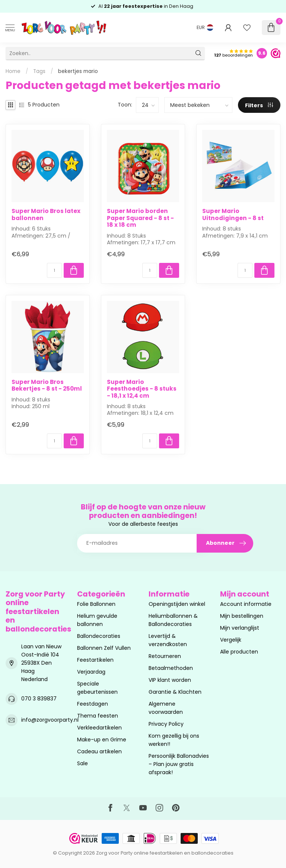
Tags (39, 71)
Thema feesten (98, 716)
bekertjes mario (78, 71)
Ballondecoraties (99, 636)
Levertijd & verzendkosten (168, 640)
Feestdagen (93, 704)
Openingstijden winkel (177, 604)
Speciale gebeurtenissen (97, 688)
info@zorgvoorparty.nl (50, 720)
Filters (259, 105)
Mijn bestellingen (242, 616)
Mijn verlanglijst (240, 628)
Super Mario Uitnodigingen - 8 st (233, 215)
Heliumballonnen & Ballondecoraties (173, 620)
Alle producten (239, 652)
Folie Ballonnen (96, 604)
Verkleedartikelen (99, 728)
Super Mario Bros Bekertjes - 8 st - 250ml (47, 386)
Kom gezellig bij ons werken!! (174, 740)
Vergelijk (231, 640)
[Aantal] (54, 270)
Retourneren (165, 656)
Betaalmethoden (171, 668)
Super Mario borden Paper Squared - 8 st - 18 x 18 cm (140, 218)
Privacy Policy (166, 724)
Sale (82, 763)
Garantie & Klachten (175, 692)
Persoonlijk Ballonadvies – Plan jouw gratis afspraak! (179, 764)
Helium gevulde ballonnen (97, 620)
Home (13, 71)
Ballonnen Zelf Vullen (104, 648)
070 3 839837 (39, 699)
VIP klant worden (170, 680)
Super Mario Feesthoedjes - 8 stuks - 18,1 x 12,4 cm (142, 389)
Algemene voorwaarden (166, 708)
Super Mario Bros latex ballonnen (46, 215)
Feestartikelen (95, 660)
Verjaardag (91, 672)
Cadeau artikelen (99, 751)
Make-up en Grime (102, 740)
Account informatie (246, 604)
